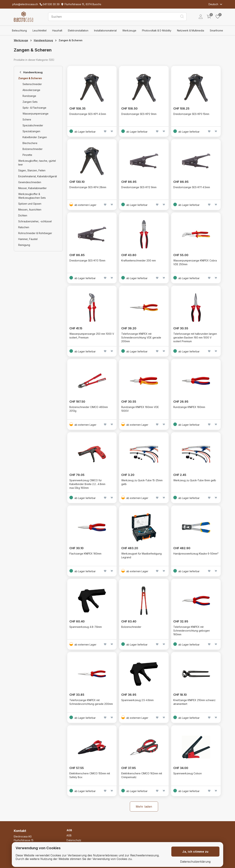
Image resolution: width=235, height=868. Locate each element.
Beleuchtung (19, 30)
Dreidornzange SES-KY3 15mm (87, 260)
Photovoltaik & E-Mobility (157, 30)
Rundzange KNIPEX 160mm (189, 407)
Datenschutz (74, 840)
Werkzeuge (129, 30)
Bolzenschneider (131, 627)
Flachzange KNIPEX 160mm (85, 554)
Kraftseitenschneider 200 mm (139, 260)
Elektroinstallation (78, 30)
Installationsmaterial (105, 30)
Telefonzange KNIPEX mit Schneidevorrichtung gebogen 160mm (192, 631)
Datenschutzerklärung (195, 862)
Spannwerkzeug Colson (188, 773)
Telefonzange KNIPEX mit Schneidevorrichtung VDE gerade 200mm (141, 337)
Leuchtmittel (40, 30)
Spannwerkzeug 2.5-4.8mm (137, 700)
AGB (69, 835)
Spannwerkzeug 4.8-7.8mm (86, 627)
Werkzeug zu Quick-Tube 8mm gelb (195, 480)
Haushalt (57, 30)
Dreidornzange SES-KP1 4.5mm (88, 114)
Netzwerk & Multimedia (191, 30)
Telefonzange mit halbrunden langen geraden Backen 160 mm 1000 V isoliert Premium (195, 337)
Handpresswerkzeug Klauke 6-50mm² (196, 554)
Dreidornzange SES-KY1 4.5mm (192, 187)
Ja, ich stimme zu (195, 852)
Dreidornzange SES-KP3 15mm (191, 114)
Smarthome (216, 30)
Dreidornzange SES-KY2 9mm (139, 187)
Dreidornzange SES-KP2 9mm (139, 114)
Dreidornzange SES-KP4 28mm (88, 187)
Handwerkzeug (43, 40)
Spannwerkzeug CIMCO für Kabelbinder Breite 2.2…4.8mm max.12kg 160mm (87, 484)
